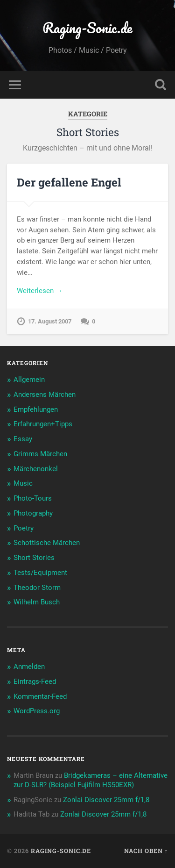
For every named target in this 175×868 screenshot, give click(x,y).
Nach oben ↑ (146, 851)
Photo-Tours (33, 498)
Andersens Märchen (45, 395)
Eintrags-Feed (35, 681)
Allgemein (29, 380)
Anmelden (29, 667)
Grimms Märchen (40, 454)
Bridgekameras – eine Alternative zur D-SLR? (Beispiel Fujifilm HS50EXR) (91, 780)
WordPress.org (37, 711)
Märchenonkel (36, 469)
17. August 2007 (50, 321)
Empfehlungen (36, 409)
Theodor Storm (37, 588)
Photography (33, 513)
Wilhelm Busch (37, 602)
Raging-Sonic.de (87, 28)
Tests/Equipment (40, 573)
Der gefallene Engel (69, 182)
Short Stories (34, 558)
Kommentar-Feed (40, 696)
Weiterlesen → (40, 291)
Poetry (24, 528)
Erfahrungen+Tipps (43, 424)
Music (23, 483)
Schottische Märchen (47, 543)
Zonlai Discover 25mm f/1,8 (106, 800)
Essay (23, 439)
